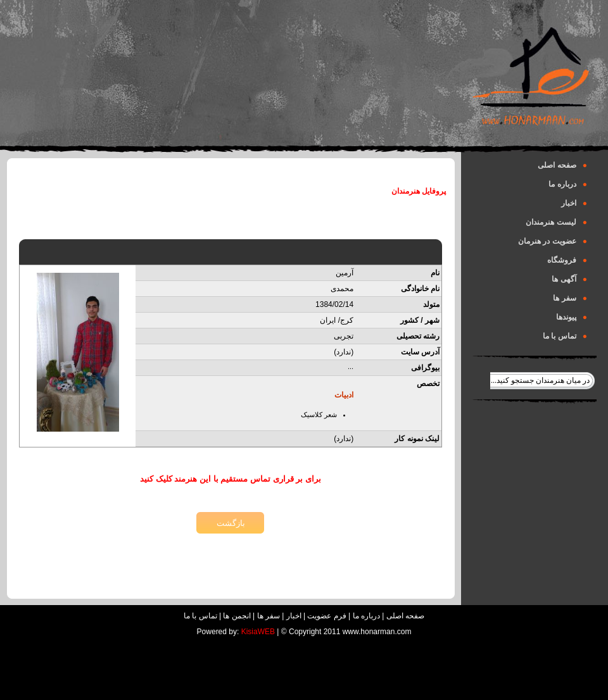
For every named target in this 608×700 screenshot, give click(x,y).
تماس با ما (565, 336)
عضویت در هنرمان (553, 241)
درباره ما (568, 184)
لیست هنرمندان (556, 222)
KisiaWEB (258, 632)
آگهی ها (569, 279)
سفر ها (570, 298)
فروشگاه (567, 260)
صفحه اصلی (562, 165)
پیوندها (572, 317)
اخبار (574, 203)
